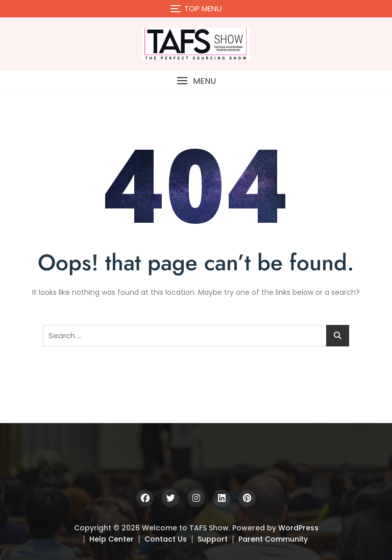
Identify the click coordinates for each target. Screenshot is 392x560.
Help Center (112, 539)
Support (213, 539)
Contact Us (166, 539)
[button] (196, 81)
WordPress (298, 528)
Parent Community (273, 539)
